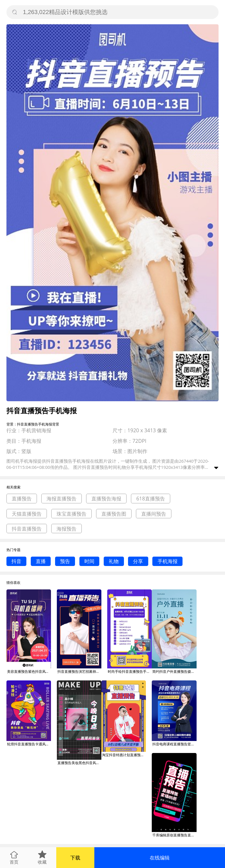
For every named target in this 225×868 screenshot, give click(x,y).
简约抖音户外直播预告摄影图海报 (174, 671)
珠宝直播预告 (71, 514)
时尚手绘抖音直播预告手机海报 (130, 671)
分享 (138, 561)
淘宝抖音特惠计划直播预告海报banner (124, 755)
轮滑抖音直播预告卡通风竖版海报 (29, 744)
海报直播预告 (62, 499)
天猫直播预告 (27, 514)
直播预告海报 (106, 499)
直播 (41, 561)
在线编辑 (160, 858)
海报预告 (67, 529)
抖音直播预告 (27, 529)
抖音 (16, 561)
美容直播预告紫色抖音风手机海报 (29, 671)
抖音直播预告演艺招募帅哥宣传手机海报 (79, 671)
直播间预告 (154, 514)
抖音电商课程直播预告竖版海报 (174, 744)
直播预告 (22, 499)
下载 (75, 858)
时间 (89, 561)
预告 (65, 561)
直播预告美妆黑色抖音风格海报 (79, 763)
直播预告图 (114, 514)
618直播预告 (151, 499)
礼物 (114, 561)
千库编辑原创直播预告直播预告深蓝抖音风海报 (174, 835)
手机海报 (168, 561)
